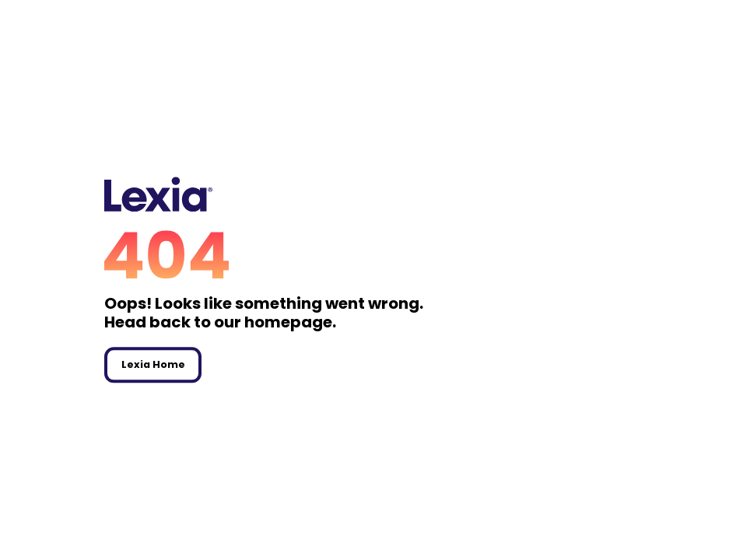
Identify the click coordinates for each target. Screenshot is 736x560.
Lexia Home (153, 364)
